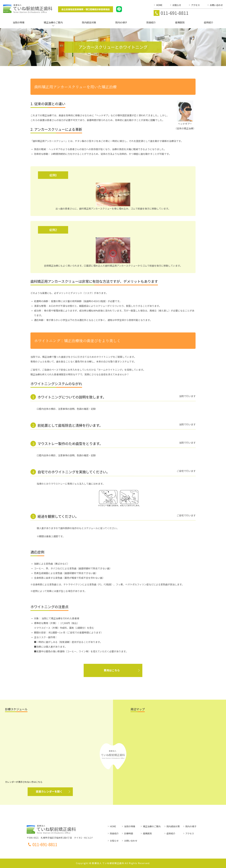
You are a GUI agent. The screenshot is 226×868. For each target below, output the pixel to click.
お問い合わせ (131, 841)
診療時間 (129, 833)
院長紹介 (114, 833)
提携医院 (147, 833)
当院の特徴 (130, 826)
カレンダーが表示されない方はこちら (24, 782)
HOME (113, 826)
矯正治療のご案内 (152, 826)
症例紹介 (171, 833)
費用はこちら (112, 670)
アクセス (190, 833)
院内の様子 (191, 826)
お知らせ (114, 841)
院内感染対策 (173, 826)
